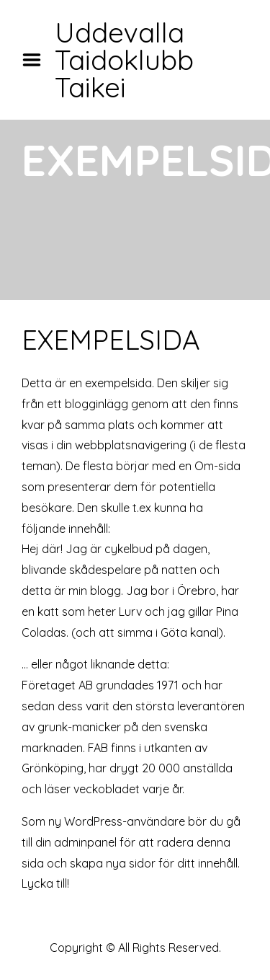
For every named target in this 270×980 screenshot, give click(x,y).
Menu (37, 60)
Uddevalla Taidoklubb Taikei (124, 60)
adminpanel (85, 842)
